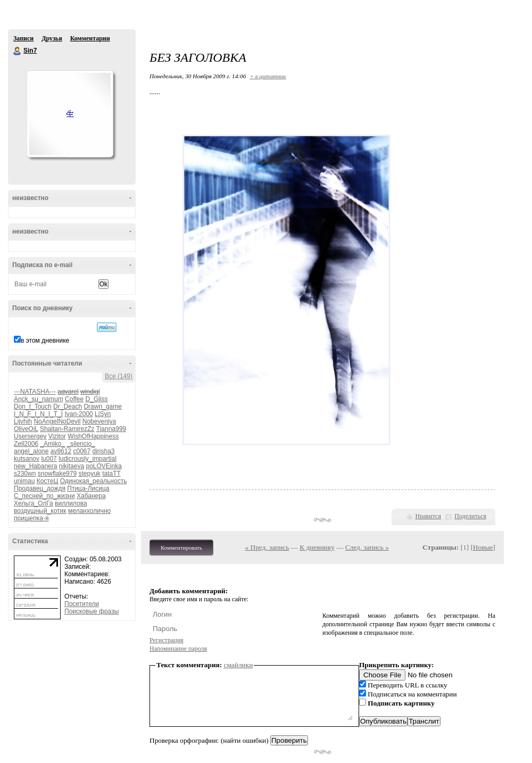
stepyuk (89, 474)
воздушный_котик (40, 511)
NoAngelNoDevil (57, 421)
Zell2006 (26, 444)
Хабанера (91, 496)
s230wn (25, 474)
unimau (24, 481)
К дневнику (317, 547)
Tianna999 (111, 429)
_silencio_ (81, 444)
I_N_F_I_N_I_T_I (38, 414)
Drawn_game (102, 407)
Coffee (74, 399)
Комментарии (90, 38)
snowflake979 (57, 474)
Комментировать (181, 548)
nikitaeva (72, 466)
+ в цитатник (268, 76)
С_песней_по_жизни (44, 496)
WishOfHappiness (93, 436)
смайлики (239, 665)
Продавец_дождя (40, 488)
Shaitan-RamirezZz (67, 429)
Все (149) (119, 376)
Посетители (82, 604)
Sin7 (18, 51)
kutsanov (27, 459)
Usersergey (30, 436)
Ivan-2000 (78, 414)
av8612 (61, 451)
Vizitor (57, 436)
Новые (483, 547)
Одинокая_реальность (94, 481)
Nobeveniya (99, 421)
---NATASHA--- (35, 392)
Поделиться (470, 516)
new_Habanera (35, 466)
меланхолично (89, 511)
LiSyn (103, 414)
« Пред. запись (267, 547)
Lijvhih (23, 421)
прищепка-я (31, 518)
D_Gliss (97, 399)
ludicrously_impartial (88, 459)
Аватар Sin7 (70, 114)
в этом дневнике (45, 341)
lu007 (49, 459)
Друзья (52, 38)
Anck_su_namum (39, 399)
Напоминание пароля (178, 649)
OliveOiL (26, 429)
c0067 (82, 451)
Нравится (428, 516)
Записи (23, 38)
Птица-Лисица (88, 488)
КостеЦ (48, 481)
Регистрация (167, 640)
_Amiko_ (52, 444)
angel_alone (31, 451)
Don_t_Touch (33, 407)
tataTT (111, 474)
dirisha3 (104, 451)
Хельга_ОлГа (34, 503)
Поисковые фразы (92, 611)
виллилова (71, 503)
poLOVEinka (103, 466)
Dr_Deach (68, 407)
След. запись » (367, 547)
